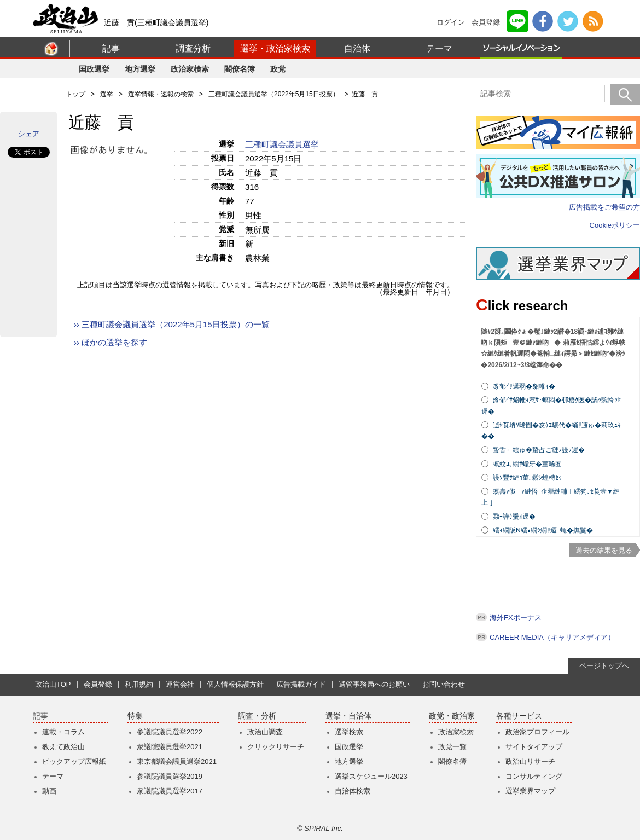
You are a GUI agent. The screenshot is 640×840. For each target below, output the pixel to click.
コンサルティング (534, 776)
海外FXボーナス (516, 618)
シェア (29, 134)
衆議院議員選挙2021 (170, 747)
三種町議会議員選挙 (283, 144)
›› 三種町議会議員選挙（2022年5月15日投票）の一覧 (172, 324)
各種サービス (519, 716)
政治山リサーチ (530, 761)
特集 (135, 716)
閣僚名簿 (240, 69)
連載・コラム (63, 732)
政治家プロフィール (537, 732)
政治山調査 (265, 732)
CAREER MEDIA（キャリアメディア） (552, 637)
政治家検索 (190, 69)
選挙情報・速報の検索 (161, 94)
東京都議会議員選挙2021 (177, 761)
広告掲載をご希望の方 (604, 207)
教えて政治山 (63, 747)
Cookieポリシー (615, 225)
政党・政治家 (452, 716)
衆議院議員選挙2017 (170, 791)
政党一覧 (452, 747)
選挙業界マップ (530, 791)
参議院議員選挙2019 (170, 776)
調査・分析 (257, 716)
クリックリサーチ (276, 747)
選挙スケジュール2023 (371, 776)
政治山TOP (53, 684)
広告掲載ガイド (301, 684)
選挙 (107, 94)
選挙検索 (349, 732)
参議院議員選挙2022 (170, 732)
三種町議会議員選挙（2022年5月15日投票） (274, 94)
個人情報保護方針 (235, 684)
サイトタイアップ (534, 747)
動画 (49, 791)
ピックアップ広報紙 (74, 761)
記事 (111, 48)
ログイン (451, 22)
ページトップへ (604, 666)
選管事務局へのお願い (374, 684)
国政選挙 (94, 69)
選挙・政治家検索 (275, 48)
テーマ (439, 48)
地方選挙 (140, 69)
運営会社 (180, 684)
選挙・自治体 (348, 716)
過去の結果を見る (604, 550)
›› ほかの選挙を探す (110, 342)
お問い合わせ (444, 684)
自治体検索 (353, 791)
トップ (75, 94)
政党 (278, 69)
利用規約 (139, 684)
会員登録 (486, 22)
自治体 (357, 48)
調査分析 (193, 48)
